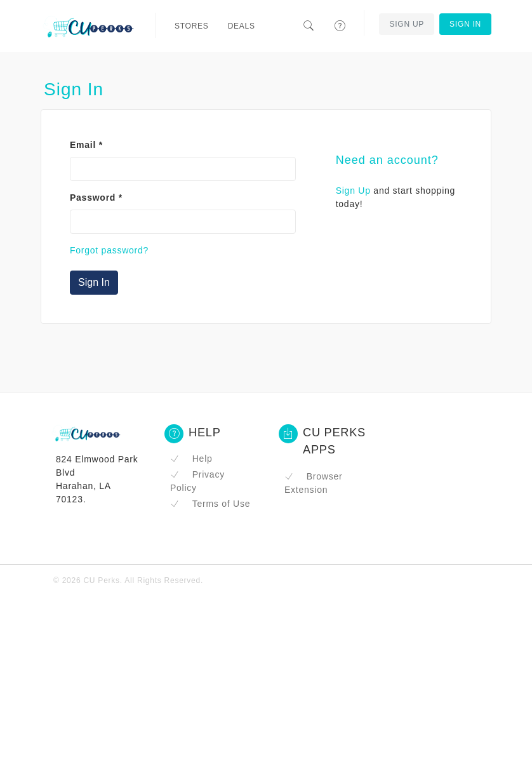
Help (191, 459)
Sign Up (407, 24)
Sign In (465, 24)
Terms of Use (210, 504)
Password (96, 198)
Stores (192, 26)
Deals (242, 26)
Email (86, 145)
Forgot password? (109, 250)
